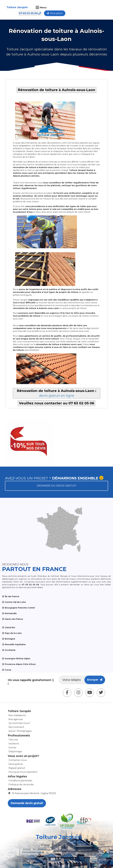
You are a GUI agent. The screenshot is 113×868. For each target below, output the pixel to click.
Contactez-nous (18, 760)
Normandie (11, 613)
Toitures (13, 740)
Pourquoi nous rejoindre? (23, 772)
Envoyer (95, 680)
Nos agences (16, 719)
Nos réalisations (17, 715)
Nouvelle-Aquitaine (15, 644)
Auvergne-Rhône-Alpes (18, 659)
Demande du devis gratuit (57, 486)
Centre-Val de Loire (15, 602)
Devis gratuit (98, 8)
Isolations (14, 744)
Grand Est (10, 628)
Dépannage (15, 751)
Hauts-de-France (14, 619)
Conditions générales (20, 781)
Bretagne (10, 639)
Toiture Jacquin (15, 9)
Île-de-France (12, 596)
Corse (8, 670)
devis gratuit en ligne (57, 396)
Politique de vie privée (21, 785)
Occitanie (10, 650)
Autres (12, 748)
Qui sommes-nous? (19, 723)
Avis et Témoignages (20, 731)
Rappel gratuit (17, 768)
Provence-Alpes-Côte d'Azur (20, 664)
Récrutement (16, 727)
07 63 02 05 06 (73, 8)
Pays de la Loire (13, 633)
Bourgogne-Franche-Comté (20, 608)
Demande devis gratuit (27, 803)
